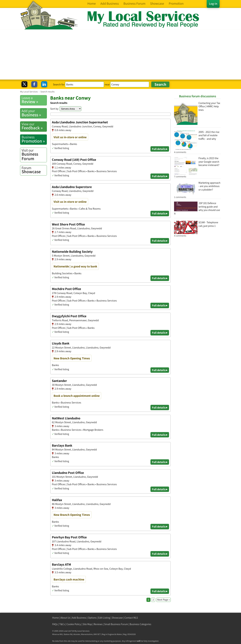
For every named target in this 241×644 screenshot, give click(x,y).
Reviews (98, 624)
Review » (34, 100)
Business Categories (140, 624)
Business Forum (34, 155)
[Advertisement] (120, 54)
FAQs (55, 624)
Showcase (34, 170)
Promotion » (34, 139)
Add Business (79, 618)
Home (55, 618)
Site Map (87, 624)
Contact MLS (131, 618)
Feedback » (34, 126)
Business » (34, 113)
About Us (65, 618)
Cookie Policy (74, 624)
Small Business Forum (116, 624)
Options (92, 618)
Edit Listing (104, 618)
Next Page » (164, 600)
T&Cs (62, 624)
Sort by (54, 109)
